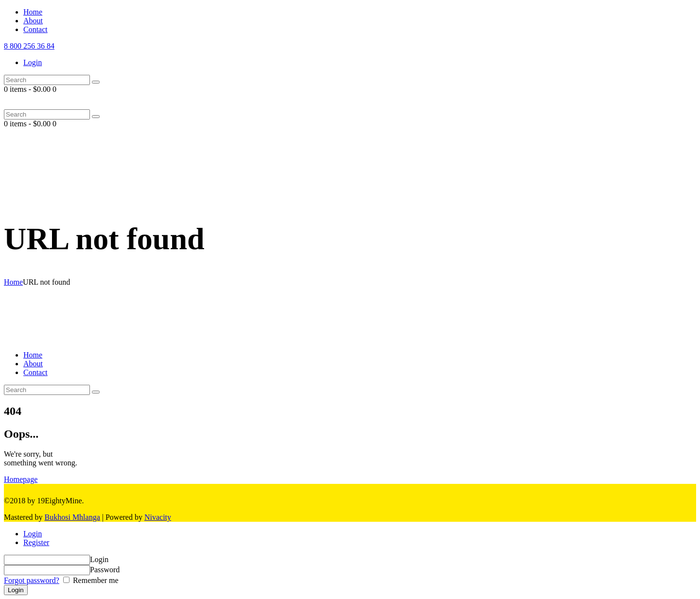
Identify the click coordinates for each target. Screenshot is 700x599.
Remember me (95, 580)
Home (13, 282)
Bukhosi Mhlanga (72, 517)
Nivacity (158, 517)
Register (36, 542)
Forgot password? (32, 580)
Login (33, 534)
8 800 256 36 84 (29, 46)
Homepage (21, 479)
